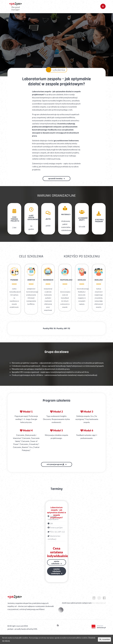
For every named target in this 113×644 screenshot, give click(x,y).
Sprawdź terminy (55, 182)
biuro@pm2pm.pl (99, 606)
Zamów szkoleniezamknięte (56, 574)
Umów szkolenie (55, 565)
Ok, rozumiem (104, 639)
